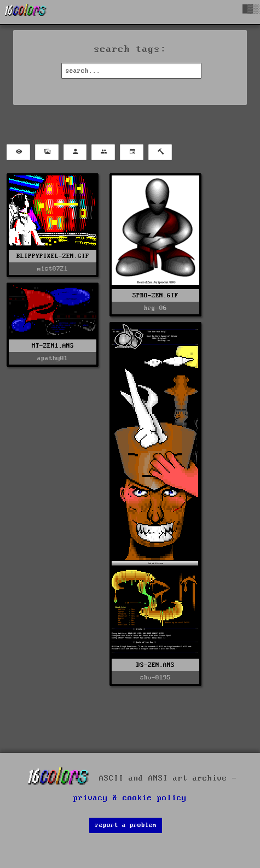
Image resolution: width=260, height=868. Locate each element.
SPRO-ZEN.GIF (155, 295)
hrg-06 (155, 308)
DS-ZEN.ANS (155, 665)
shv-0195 (155, 678)
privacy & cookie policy (130, 798)
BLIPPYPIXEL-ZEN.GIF (53, 256)
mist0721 (53, 269)
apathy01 (53, 358)
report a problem (126, 825)
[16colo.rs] (26, 12)
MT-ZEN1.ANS (53, 346)
